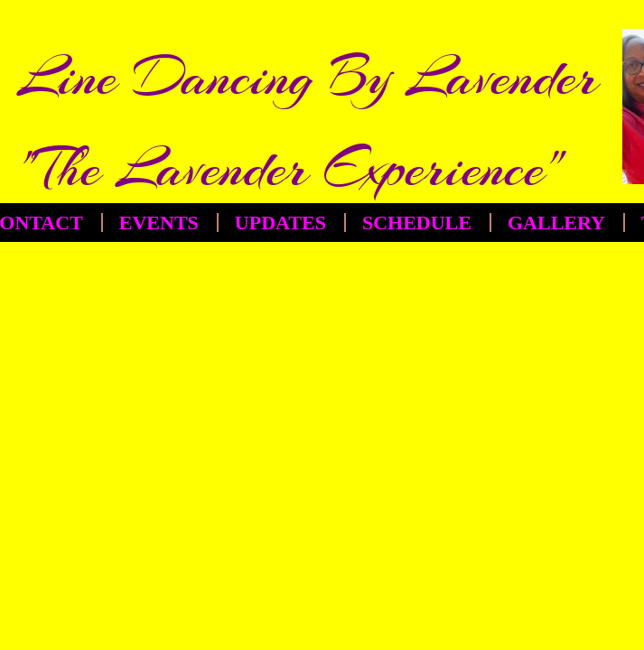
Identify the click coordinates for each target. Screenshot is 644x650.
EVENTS (159, 223)
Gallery (556, 223)
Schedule (417, 223)
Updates (280, 223)
